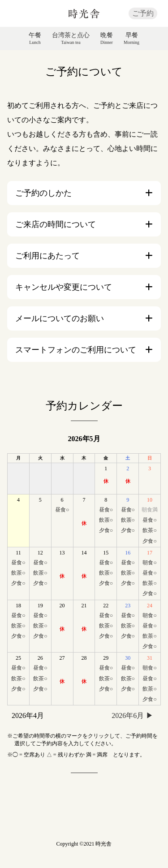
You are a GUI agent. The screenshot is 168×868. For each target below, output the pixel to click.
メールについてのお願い (60, 318)
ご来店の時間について (56, 224)
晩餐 (107, 39)
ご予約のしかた (43, 193)
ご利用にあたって (47, 256)
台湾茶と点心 (71, 39)
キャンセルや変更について (64, 287)
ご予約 (143, 13)
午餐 (35, 39)
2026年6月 (128, 715)
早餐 (131, 39)
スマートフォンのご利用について (76, 350)
